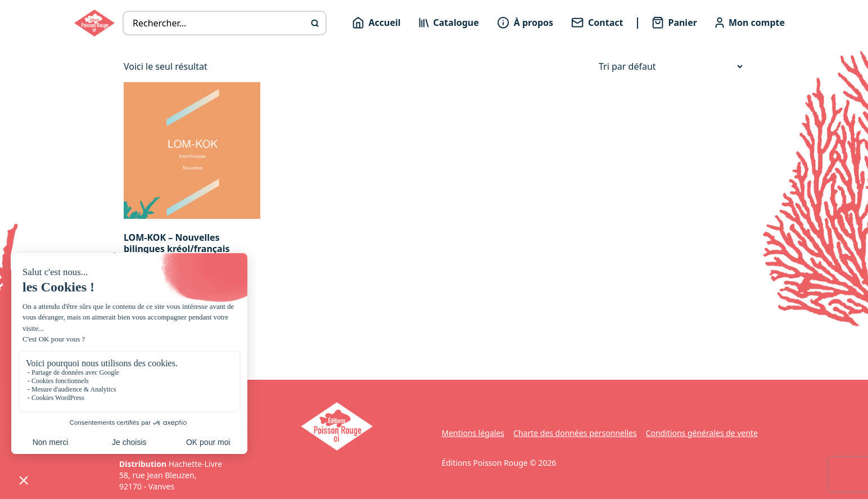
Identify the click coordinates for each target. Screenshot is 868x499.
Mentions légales (473, 433)
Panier (674, 23)
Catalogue (449, 23)
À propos (525, 23)
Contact (597, 23)
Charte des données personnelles (575, 433)
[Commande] (670, 66)
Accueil (376, 23)
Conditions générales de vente (702, 433)
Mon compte (750, 23)
